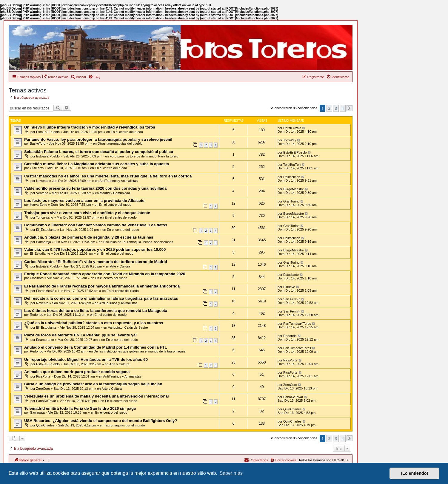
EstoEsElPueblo (48, 132)
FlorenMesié (45, 291)
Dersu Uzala (292, 128)
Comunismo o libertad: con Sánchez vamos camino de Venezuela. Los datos (96, 225)
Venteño (42, 193)
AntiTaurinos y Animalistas (118, 181)
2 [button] (329, 108)
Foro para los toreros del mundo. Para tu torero (144, 156)
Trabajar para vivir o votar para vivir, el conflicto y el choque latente (87, 213)
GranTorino (291, 201)
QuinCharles (292, 409)
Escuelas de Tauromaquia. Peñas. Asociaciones (138, 242)
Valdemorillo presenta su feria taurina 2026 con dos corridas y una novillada (95, 188)
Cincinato (37, 278)
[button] (350, 108)
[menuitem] (55, 77)
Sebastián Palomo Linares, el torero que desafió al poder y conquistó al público (99, 152)
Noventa (42, 181)
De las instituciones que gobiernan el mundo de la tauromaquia (140, 351)
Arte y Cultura (120, 266)
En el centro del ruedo (127, 132)
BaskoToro (38, 143)
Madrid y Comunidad (115, 193)
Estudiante (291, 275)
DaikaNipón (292, 177)
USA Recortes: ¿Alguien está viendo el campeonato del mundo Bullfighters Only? (101, 421)
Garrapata (37, 412)
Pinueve (289, 287)
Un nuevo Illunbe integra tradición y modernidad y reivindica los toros (90, 127)
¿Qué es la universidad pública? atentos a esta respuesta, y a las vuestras (94, 323)
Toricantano (45, 217)
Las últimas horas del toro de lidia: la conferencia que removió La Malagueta (96, 311)
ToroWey (290, 140)
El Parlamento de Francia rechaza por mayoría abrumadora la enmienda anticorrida (102, 286)
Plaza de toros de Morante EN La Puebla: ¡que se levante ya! (80, 335)
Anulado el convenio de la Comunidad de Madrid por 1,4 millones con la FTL (96, 347)
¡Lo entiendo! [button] (414, 473)
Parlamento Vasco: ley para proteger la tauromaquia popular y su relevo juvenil (98, 139)
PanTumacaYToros (297, 324)
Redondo (37, 315)
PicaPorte (290, 360)
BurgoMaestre (294, 189)
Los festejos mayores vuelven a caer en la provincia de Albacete (84, 201)
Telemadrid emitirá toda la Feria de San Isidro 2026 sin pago (80, 408)
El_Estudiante (46, 230)
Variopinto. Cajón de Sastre (128, 327)
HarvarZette (39, 205)
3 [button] (336, 108)
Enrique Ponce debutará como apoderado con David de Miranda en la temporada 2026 (105, 274)
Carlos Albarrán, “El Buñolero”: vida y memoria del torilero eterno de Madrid (96, 262)
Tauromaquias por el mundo (124, 425)
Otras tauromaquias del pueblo (120, 143)
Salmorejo (44, 242)
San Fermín (292, 299)
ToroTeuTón (292, 165)
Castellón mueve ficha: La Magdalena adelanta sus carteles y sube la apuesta (97, 164)
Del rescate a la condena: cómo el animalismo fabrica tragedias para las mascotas (101, 298)
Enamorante (45, 340)
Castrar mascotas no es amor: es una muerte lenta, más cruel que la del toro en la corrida (108, 176)
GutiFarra (37, 168)
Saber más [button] (231, 473)
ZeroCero (43, 389)
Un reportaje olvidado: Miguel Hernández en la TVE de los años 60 (86, 359)
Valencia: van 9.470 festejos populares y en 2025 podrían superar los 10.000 (95, 249)
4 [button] (343, 108)
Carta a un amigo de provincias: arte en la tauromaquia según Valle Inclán (93, 384)
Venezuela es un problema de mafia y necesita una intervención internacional (96, 396)
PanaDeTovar (46, 401)
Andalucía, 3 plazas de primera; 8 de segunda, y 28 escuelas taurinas (89, 237)
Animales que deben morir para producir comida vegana (77, 372)
